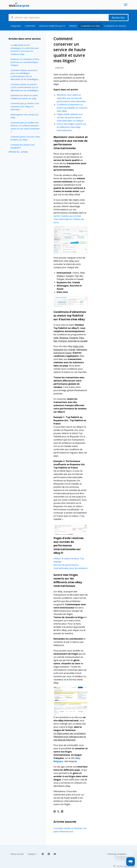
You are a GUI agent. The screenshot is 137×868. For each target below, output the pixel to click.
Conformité (30, 26)
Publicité (73, 26)
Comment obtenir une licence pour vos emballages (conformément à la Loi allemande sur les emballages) (24, 75)
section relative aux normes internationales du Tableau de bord (69, 219)
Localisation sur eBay (90, 26)
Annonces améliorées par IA (52, 26)
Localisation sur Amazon (115, 26)
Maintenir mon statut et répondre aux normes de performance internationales (71, 98)
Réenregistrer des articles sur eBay (24, 116)
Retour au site (17, 854)
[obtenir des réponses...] (68, 18)
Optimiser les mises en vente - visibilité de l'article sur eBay (25, 97)
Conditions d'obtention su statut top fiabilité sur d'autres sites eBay (72, 108)
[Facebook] (55, 812)
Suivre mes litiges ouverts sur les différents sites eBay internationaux (72, 127)
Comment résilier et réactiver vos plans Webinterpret (70, 830)
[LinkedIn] (62, 812)
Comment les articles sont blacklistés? (23, 146)
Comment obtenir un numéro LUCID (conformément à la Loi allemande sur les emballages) (24, 87)
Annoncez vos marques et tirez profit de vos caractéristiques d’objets (25, 62)
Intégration (16, 26)
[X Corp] (58, 812)
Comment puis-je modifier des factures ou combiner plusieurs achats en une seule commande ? (25, 127)
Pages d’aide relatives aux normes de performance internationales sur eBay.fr (70, 117)
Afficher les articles (18, 152)
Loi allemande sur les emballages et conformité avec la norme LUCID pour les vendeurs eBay (25, 50)
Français (33, 854)
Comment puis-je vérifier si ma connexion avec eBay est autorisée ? (25, 106)
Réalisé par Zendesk (126, 866)
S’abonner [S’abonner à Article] (59, 68)
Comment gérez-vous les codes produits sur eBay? (25, 138)
